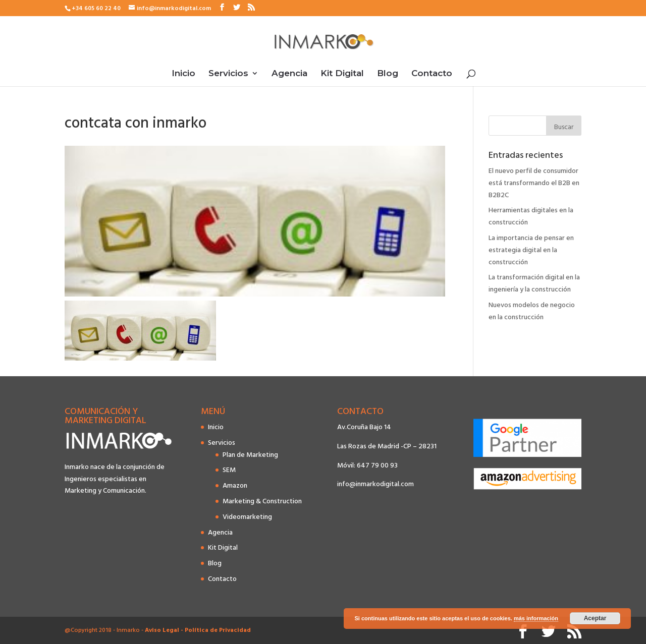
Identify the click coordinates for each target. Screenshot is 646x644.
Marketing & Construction (262, 501)
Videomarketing (247, 517)
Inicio (183, 74)
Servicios (228, 74)
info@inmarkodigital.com (375, 484)
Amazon (235, 485)
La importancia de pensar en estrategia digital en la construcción (531, 250)
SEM (229, 470)
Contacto (432, 74)
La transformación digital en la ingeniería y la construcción (534, 283)
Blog (388, 74)
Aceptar (595, 618)
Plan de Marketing (250, 455)
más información (536, 618)
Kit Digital (342, 74)
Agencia (289, 74)
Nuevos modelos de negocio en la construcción (532, 311)
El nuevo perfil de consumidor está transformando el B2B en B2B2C (534, 183)
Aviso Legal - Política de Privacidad (198, 630)
